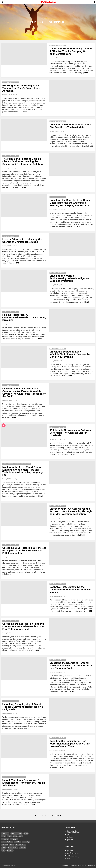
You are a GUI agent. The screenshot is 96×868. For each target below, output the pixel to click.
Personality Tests (8, 842)
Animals (69, 834)
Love (16, 836)
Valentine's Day (13, 848)
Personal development (58, 45)
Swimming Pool (21, 845)
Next (57, 815)
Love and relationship (73, 854)
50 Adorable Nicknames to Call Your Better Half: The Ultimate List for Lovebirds (70, 433)
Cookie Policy (82, 866)
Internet (11, 850)
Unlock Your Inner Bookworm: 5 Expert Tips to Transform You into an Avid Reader (24, 783)
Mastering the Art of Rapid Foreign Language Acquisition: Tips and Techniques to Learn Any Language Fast (23, 471)
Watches (18, 842)
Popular (4, 425)
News (68, 841)
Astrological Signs (17, 833)
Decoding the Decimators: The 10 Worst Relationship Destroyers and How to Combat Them (70, 744)
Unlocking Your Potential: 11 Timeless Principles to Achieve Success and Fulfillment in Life (24, 550)
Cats (10, 836)
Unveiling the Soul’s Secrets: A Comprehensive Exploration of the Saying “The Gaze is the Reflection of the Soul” (24, 392)
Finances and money (73, 857)
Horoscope (70, 839)
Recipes (69, 836)
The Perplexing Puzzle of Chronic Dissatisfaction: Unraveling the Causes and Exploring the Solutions (23, 161)
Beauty (69, 852)
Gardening (6, 833)
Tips (4, 836)
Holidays (23, 848)
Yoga (12, 845)
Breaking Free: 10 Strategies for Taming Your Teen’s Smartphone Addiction (21, 88)
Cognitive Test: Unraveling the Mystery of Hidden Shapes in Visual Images (70, 590)
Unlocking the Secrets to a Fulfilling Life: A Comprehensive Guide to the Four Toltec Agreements (23, 626)
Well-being (70, 850)
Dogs (26, 833)
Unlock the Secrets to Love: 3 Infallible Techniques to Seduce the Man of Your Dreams (70, 354)
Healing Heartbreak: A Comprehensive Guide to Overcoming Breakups (24, 317)
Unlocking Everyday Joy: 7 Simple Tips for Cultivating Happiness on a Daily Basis (23, 707)
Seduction (15, 839)
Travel (69, 859)
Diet (22, 836)
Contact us (65, 866)
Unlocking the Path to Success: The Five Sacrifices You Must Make (70, 126)
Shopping (70, 855)
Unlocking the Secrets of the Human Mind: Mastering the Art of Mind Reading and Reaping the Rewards (70, 203)
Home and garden (72, 831)
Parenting (26, 842)
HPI (4, 850)
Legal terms (73, 866)
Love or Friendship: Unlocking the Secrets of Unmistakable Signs (22, 241)
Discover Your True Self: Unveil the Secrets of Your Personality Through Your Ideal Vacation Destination (71, 511)
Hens (4, 848)
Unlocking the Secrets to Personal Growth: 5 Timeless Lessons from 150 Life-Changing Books (71, 665)
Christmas (6, 839)
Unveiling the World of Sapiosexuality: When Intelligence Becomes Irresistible (69, 278)
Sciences (22, 777)
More (86, 73)
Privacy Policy (91, 866)
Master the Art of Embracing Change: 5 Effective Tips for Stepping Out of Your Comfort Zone (71, 51)
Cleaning (5, 845)
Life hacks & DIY (8, 464)
